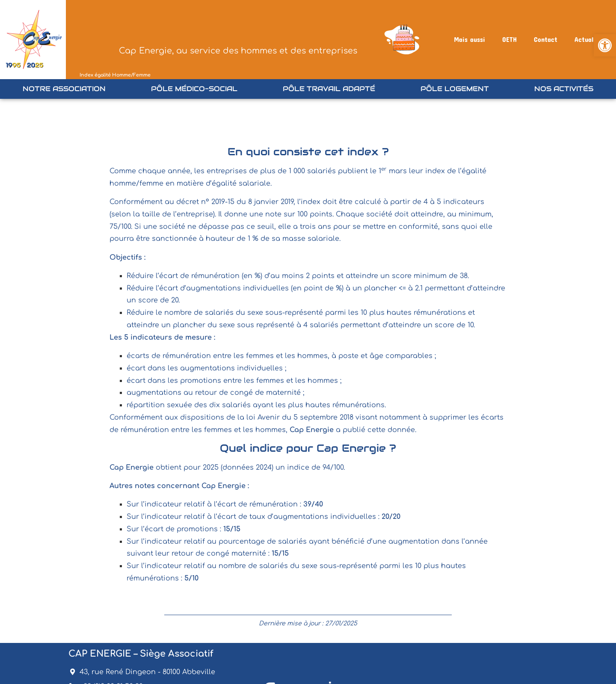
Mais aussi (469, 39)
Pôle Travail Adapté (329, 89)
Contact (546, 39)
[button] (605, 45)
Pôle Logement (455, 89)
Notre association (64, 89)
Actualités (590, 39)
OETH (509, 39)
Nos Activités (564, 89)
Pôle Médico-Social (194, 89)
